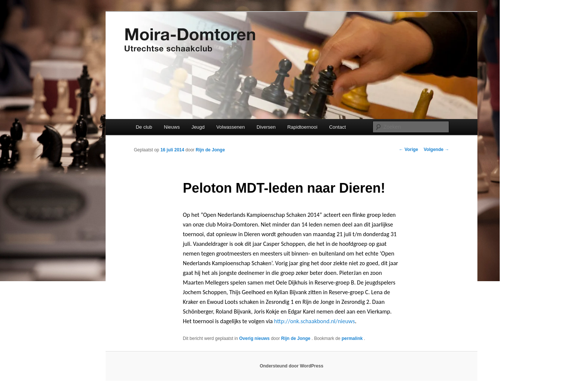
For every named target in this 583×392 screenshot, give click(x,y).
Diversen (266, 127)
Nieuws (172, 127)
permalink (353, 338)
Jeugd (198, 127)
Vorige (409, 150)
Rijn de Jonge (210, 150)
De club (144, 127)
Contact (337, 127)
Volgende (437, 150)
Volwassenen (231, 127)
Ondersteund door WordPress (291, 366)
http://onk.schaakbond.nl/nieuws (314, 321)
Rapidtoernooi (302, 127)
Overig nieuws (254, 338)
